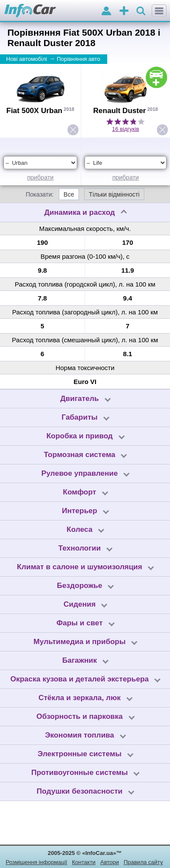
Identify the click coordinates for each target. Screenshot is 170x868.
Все (69, 194)
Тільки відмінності (114, 194)
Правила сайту (143, 862)
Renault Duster (120, 111)
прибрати (40, 177)
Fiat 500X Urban (35, 111)
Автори (110, 862)
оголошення (124, 12)
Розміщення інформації (36, 862)
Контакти (84, 862)
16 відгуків (126, 129)
